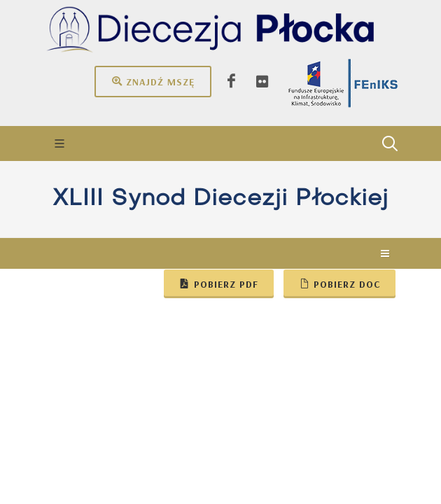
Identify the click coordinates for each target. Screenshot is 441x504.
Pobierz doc (339, 283)
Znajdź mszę (153, 81)
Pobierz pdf (219, 283)
